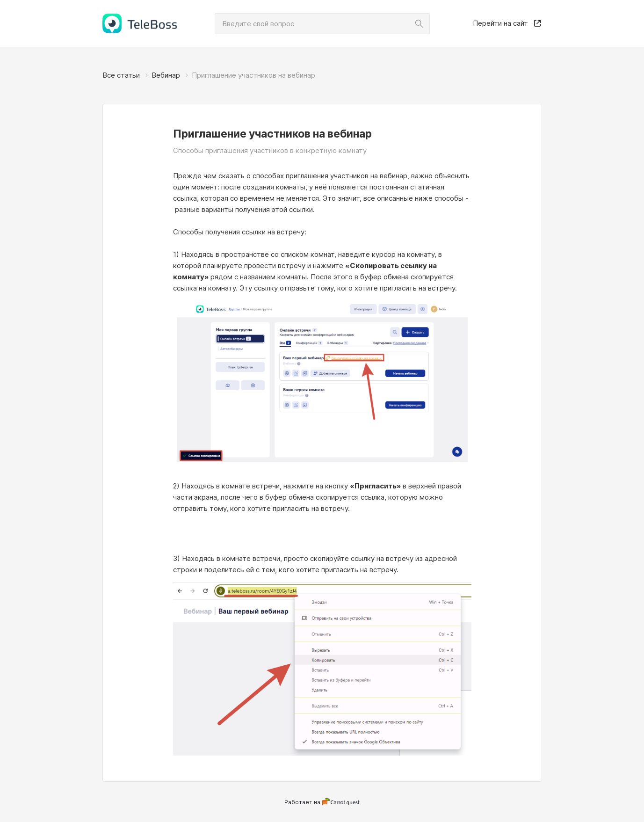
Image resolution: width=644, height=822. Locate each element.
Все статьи (121, 75)
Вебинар (166, 75)
